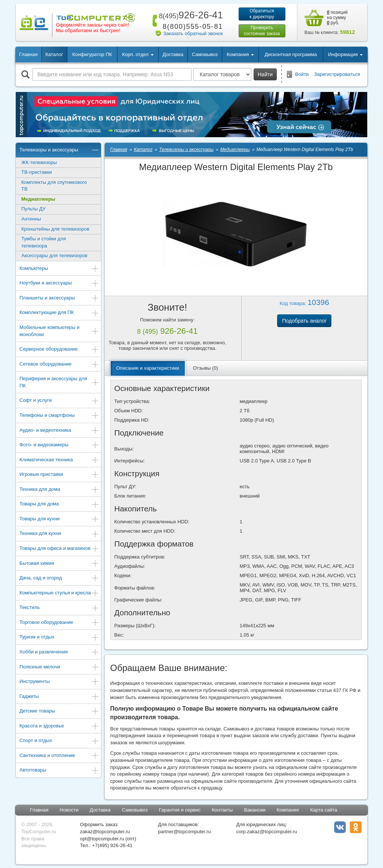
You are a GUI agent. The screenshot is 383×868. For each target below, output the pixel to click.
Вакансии (255, 810)
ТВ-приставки (37, 172)
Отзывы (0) (206, 368)
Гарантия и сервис (180, 810)
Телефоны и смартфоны (59, 416)
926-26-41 (190, 15)
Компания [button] (240, 54)
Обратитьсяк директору (262, 14)
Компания (288, 810)
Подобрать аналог (304, 321)
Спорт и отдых (59, 741)
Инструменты (59, 682)
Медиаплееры (38, 199)
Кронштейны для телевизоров (55, 229)
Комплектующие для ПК (59, 313)
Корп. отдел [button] (138, 54)
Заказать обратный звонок (193, 33)
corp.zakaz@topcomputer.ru (266, 832)
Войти (302, 74)
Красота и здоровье (59, 727)
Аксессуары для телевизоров (54, 256)
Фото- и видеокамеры (59, 445)
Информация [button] (345, 54)
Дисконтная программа (291, 54)
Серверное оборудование (59, 350)
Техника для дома (59, 490)
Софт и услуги (59, 401)
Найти (265, 74)
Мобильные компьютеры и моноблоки (59, 331)
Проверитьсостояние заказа (262, 31)
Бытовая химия (59, 564)
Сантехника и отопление (59, 756)
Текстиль (59, 608)
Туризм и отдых (59, 638)
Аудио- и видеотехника (59, 431)
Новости (69, 810)
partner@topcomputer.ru (185, 832)
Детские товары (59, 712)
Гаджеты (59, 697)
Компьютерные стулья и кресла (59, 593)
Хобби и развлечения (59, 652)
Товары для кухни (59, 519)
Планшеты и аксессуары (59, 298)
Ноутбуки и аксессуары (59, 284)
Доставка (173, 54)
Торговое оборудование (59, 623)
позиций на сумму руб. (337, 18)
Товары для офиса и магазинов (59, 549)
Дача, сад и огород (59, 578)
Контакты (222, 810)
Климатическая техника (59, 460)
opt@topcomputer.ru (102, 839)
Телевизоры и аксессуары (59, 150)
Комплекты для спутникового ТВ (54, 186)
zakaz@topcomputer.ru (105, 832)
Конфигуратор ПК (92, 54)
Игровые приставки (59, 475)
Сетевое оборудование (59, 365)
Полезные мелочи (59, 667)
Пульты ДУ (33, 209)
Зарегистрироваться (337, 74)
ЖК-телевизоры (39, 162)
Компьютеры (59, 269)
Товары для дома (59, 504)
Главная (28, 54)
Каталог (54, 54)
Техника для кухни (59, 534)
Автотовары (59, 771)
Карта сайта (324, 810)
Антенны (31, 219)
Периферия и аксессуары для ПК (59, 382)
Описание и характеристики (148, 368)
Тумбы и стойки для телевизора (44, 242)
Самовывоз (205, 54)
